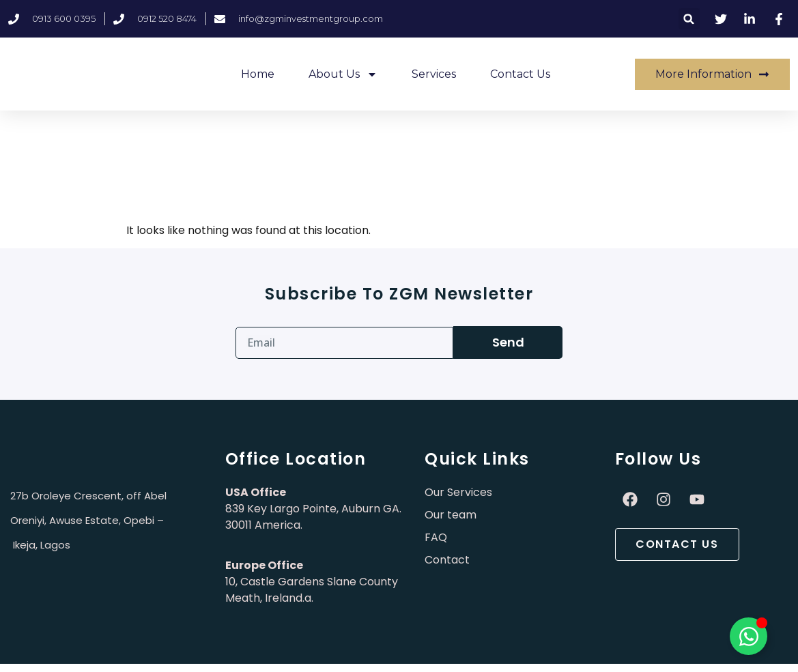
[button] (689, 19)
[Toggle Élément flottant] (749, 636)
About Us (343, 74)
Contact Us (520, 74)
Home (258, 74)
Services (434, 74)
